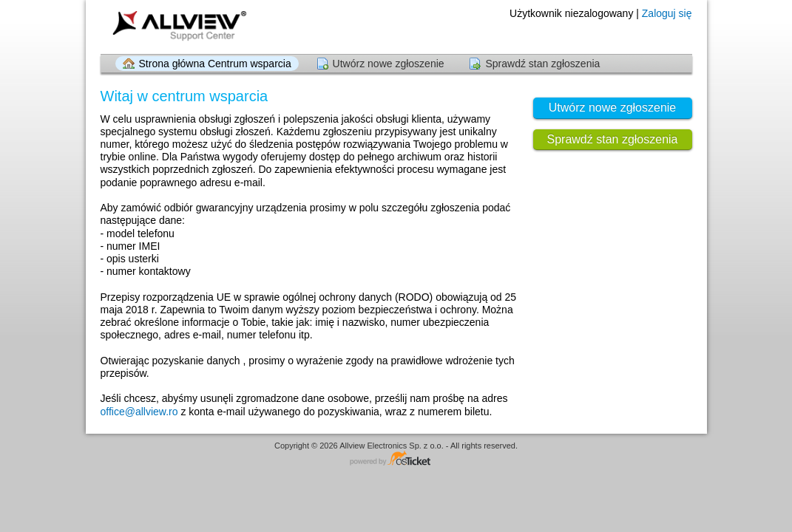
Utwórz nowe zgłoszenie (389, 64)
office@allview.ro (139, 412)
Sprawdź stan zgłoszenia (542, 64)
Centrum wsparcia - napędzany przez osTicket (396, 459)
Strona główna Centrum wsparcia (215, 64)
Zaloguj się (667, 13)
